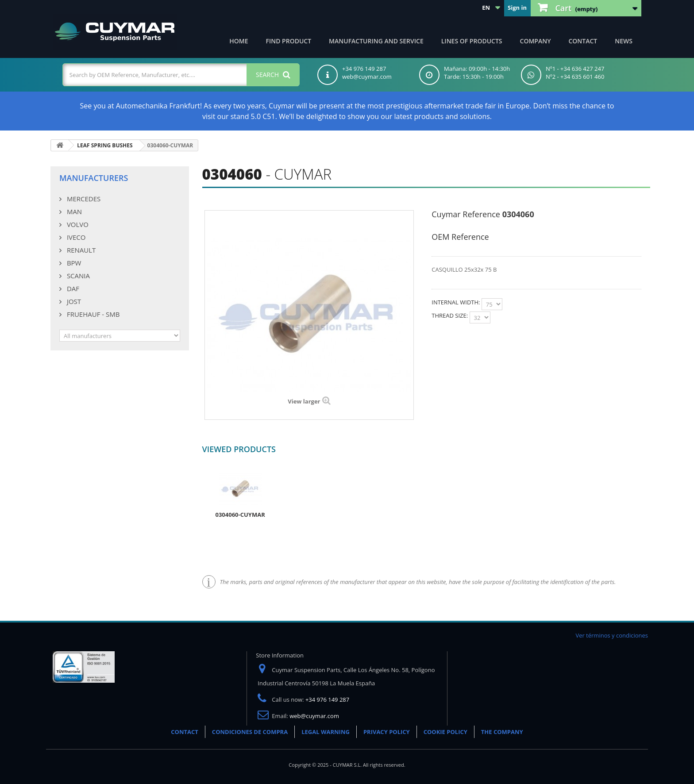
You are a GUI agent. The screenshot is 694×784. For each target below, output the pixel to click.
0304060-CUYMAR (240, 515)
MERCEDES (83, 199)
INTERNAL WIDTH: (457, 302)
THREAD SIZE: (450, 315)
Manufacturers (94, 178)
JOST (73, 301)
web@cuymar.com (314, 716)
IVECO (75, 237)
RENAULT (80, 250)
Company (536, 41)
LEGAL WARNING (326, 732)
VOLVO (77, 224)
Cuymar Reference (466, 214)
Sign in (517, 8)
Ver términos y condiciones (612, 635)
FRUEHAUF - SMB (92, 314)
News (624, 41)
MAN (73, 211)
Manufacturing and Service (376, 41)
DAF (72, 288)
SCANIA (77, 276)
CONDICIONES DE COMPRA (250, 732)
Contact (583, 41)
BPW (73, 263)
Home (239, 41)
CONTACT (185, 732)
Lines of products (472, 41)
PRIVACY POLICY (387, 732)
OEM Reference (460, 237)
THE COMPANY (502, 732)
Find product (289, 41)
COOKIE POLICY (445, 732)
